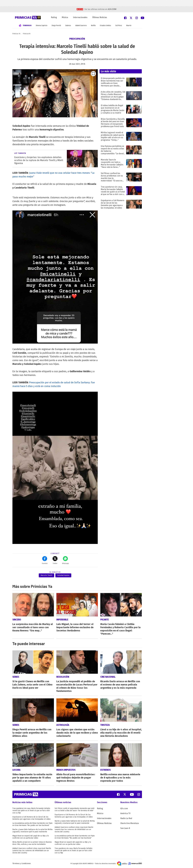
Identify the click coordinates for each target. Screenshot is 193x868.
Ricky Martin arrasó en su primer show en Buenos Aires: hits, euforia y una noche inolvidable (32, 843)
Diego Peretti (56, 25)
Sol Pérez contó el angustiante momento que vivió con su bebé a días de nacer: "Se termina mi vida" (75, 809)
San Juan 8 (125, 828)
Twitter (55, 560)
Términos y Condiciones (22, 863)
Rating (54, 17)
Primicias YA (16, 34)
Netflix (93, 25)
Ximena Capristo (42, 25)
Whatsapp (65, 560)
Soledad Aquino (63, 575)
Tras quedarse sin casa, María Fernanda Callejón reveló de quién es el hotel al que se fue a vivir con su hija (31, 811)
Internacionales (80, 17)
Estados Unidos (105, 25)
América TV (125, 813)
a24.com (112, 9)
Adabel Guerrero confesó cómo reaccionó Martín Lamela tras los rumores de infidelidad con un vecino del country (32, 851)
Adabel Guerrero (81, 25)
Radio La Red (126, 818)
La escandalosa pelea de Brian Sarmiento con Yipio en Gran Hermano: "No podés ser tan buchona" (32, 824)
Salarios (68, 25)
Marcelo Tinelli (46, 575)
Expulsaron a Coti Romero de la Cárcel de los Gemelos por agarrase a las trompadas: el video (31, 818)
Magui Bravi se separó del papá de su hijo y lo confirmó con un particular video (31, 837)
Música (65, 17)
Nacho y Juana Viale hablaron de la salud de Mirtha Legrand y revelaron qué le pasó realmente (32, 831)
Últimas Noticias (100, 17)
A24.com (124, 808)
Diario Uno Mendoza (130, 823)
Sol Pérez (119, 25)
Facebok (45, 560)
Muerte (129, 25)
